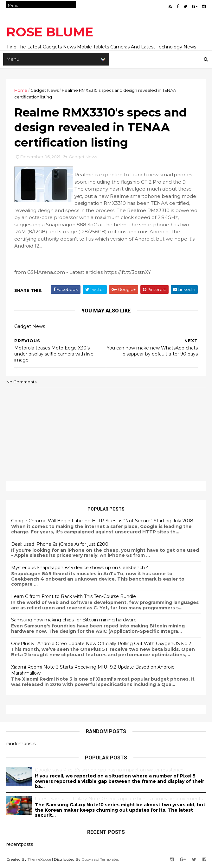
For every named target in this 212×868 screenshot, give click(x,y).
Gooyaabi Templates (100, 859)
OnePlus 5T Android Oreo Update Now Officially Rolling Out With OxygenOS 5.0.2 (101, 644)
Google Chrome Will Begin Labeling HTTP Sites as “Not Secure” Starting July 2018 (102, 521)
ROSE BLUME (50, 32)
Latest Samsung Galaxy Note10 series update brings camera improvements (119, 799)
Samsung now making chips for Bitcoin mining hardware (74, 620)
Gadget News (45, 90)
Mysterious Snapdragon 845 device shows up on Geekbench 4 (80, 568)
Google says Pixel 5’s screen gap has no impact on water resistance (109, 770)
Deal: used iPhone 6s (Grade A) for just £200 (60, 544)
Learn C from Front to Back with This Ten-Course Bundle (74, 596)
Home (21, 90)
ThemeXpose (39, 859)
